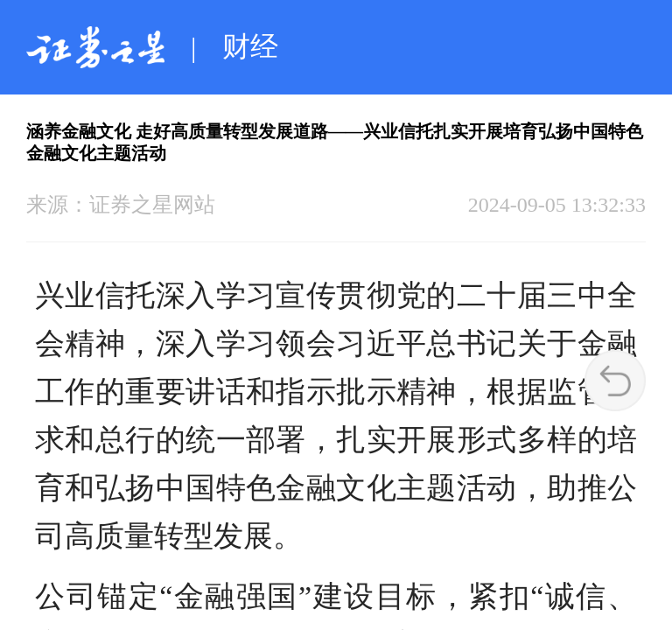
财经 (250, 46)
